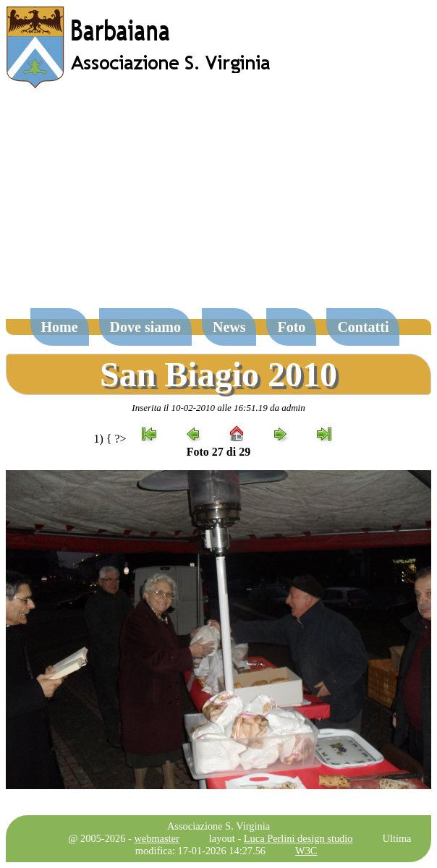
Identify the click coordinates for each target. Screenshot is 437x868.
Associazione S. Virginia (218, 826)
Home (60, 327)
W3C (306, 851)
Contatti (363, 327)
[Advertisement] (218, 205)
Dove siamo (145, 327)
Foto (291, 327)
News (229, 327)
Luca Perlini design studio (298, 838)
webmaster (156, 838)
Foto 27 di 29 (218, 452)
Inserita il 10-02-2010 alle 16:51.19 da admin (218, 408)
